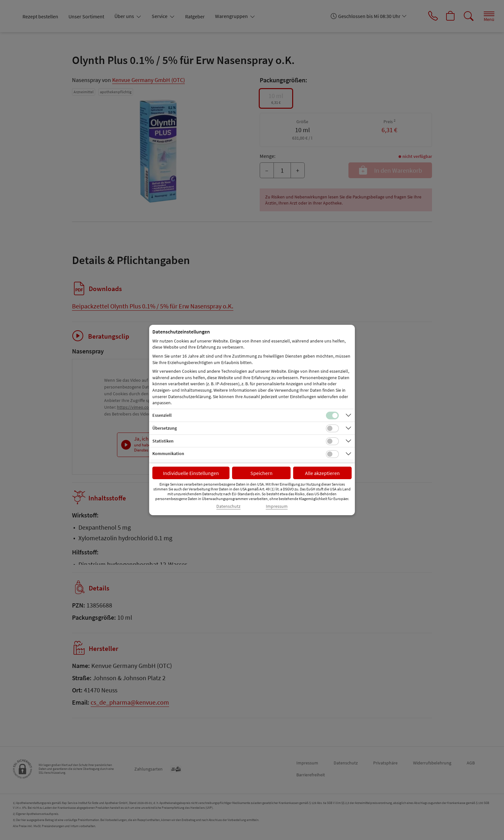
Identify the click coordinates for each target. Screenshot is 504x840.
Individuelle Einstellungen (191, 473)
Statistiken (163, 441)
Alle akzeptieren (322, 473)
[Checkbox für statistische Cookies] (332, 441)
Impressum (277, 506)
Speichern (261, 473)
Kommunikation (168, 453)
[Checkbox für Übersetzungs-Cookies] (332, 428)
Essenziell (162, 415)
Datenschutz (228, 506)
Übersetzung (165, 428)
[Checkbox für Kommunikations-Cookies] (332, 454)
